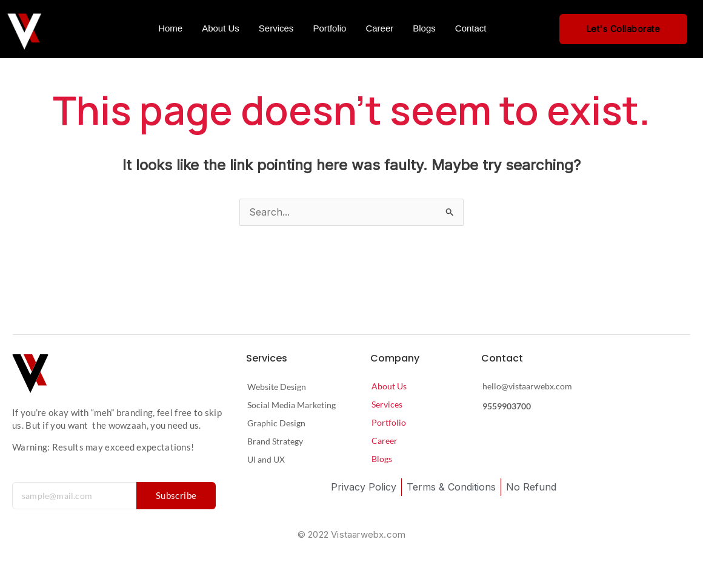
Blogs (424, 28)
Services (276, 28)
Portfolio (329, 28)
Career (379, 28)
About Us (221, 28)
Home (170, 28)
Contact (471, 28)
